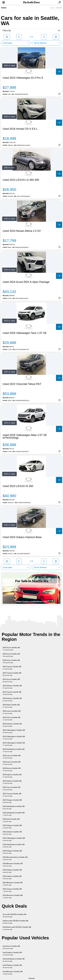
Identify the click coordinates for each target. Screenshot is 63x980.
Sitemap (32, 978)
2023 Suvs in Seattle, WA (11, 649)
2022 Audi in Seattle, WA (11, 820)
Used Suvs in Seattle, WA (11, 947)
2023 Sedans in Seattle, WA (12, 687)
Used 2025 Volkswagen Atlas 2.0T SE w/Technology (25, 436)
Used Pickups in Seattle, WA (12, 966)
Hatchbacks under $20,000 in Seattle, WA (17, 928)
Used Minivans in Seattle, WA (13, 973)
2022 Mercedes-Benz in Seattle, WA (15, 858)
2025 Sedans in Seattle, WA (12, 725)
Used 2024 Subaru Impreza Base (22, 537)
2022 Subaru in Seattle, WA (12, 877)
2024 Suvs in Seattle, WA (11, 655)
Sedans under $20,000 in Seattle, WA (15, 922)
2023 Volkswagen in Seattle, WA (14, 731)
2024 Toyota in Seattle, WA (12, 668)
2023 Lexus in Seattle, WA (12, 712)
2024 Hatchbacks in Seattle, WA (14, 750)
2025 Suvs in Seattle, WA (11, 661)
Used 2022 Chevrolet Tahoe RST (22, 384)
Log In (52, 8)
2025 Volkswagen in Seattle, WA (14, 744)
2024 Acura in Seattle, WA (12, 769)
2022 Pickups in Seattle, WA (12, 852)
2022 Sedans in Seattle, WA (12, 833)
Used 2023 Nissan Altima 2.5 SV (22, 231)
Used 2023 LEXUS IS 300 (18, 486)
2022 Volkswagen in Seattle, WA (14, 839)
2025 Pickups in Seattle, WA (12, 871)
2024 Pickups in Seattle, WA (12, 801)
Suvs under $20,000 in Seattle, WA (15, 916)
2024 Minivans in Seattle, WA (13, 865)
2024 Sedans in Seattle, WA (12, 700)
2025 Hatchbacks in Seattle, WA (14, 814)
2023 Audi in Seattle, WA (11, 706)
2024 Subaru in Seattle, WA (12, 776)
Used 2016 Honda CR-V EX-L (20, 129)
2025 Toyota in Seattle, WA (12, 674)
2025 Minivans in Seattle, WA (13, 884)
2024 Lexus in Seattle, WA (12, 763)
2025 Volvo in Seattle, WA (11, 788)
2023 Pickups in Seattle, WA (12, 827)
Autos (4, 8)
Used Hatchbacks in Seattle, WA (14, 960)
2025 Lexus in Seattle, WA (12, 757)
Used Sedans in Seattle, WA (12, 954)
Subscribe (59, 8)
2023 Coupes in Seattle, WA (12, 890)
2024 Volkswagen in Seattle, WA (14, 738)
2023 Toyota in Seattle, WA (12, 693)
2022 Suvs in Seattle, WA (11, 680)
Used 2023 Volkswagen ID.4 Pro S (23, 78)
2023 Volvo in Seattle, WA (11, 719)
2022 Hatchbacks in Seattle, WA (14, 846)
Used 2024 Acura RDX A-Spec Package (26, 282)
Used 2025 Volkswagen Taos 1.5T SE (25, 333)
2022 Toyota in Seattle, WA (12, 795)
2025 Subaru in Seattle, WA (12, 782)
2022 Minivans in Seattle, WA (13, 896)
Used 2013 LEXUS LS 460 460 (21, 180)
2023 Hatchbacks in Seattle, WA (14, 808)
